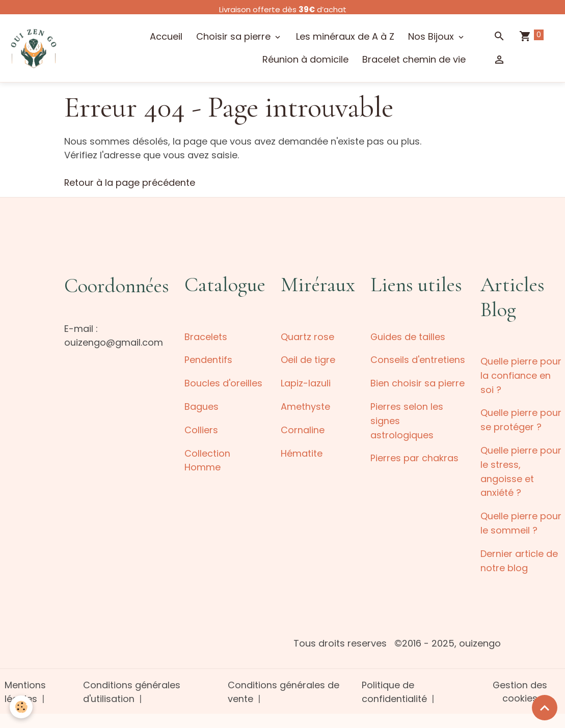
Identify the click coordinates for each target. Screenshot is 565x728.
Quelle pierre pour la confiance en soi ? (521, 375)
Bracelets (206, 336)
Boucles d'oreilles (223, 382)
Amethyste (305, 405)
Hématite (302, 451)
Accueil (166, 37)
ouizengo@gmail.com (114, 342)
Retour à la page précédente (130, 183)
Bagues (201, 405)
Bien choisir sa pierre (418, 382)
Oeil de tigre (308, 359)
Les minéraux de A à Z (345, 37)
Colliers (201, 428)
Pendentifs (208, 359)
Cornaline (303, 428)
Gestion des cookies (520, 686)
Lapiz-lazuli (306, 382)
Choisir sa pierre (235, 37)
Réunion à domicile (305, 60)
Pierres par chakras (414, 455)
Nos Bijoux (432, 37)
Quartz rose (307, 336)
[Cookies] (22, 707)
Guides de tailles (408, 336)
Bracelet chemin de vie (414, 60)
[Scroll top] (545, 708)
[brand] (34, 48)
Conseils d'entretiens (418, 359)
